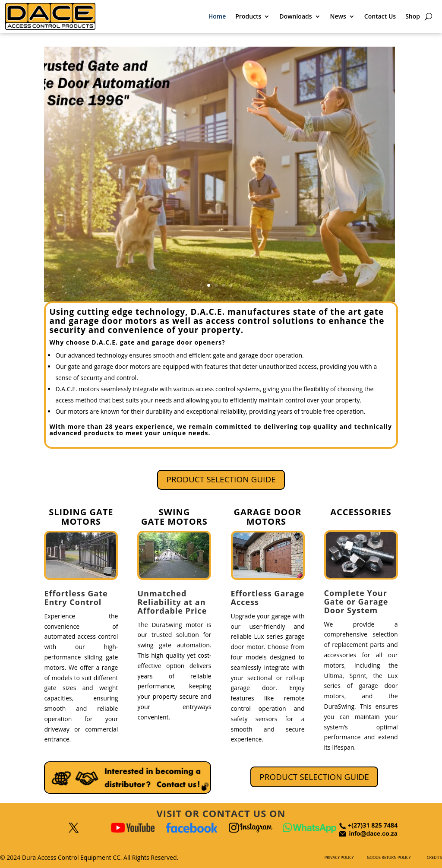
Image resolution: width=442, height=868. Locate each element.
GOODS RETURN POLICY (389, 857)
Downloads (295, 16)
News (338, 16)
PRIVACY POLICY (339, 857)
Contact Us (380, 16)
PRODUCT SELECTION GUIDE (221, 479)
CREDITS (434, 857)
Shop (413, 16)
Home (217, 16)
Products (248, 16)
